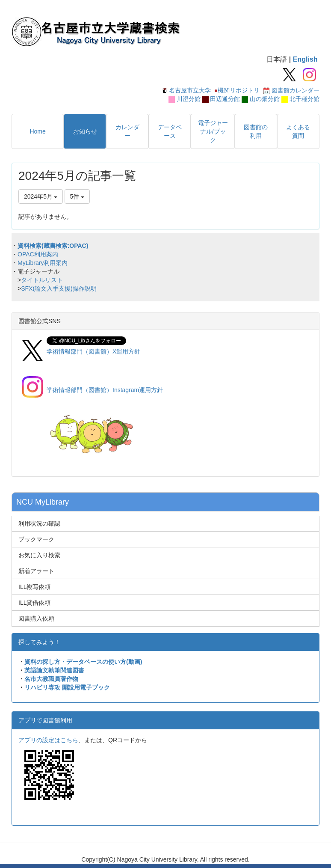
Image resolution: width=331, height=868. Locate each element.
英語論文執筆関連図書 (54, 670)
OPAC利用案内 (38, 254)
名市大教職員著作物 (51, 679)
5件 (77, 196)
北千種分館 (304, 99)
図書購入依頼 (36, 618)
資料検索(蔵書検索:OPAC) (53, 246)
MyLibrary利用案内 (43, 263)
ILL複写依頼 (34, 587)
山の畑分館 (265, 99)
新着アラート (36, 571)
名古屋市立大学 (190, 90)
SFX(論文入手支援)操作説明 (59, 288)
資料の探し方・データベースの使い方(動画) (83, 662)
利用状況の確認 (39, 523)
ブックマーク (36, 539)
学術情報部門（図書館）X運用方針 (93, 351)
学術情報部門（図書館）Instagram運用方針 (105, 390)
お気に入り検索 (39, 555)
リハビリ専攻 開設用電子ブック (67, 687)
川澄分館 (189, 99)
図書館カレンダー (296, 90)
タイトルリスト (42, 280)
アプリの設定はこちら (48, 740)
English (305, 59)
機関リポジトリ (239, 90)
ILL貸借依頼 (34, 603)
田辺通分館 (225, 99)
